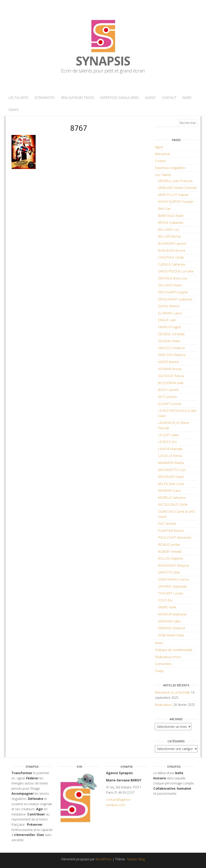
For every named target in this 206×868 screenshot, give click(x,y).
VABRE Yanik (167, 607)
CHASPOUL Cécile (171, 257)
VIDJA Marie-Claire (171, 635)
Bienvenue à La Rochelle (173, 692)
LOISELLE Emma (170, 456)
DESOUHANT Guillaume (175, 299)
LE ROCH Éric (168, 442)
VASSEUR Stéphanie (172, 614)
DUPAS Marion (169, 306)
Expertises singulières (120, 98)
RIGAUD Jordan (169, 545)
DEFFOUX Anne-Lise (173, 278)
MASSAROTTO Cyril (172, 470)
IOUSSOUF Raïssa (171, 376)
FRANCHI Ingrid (169, 327)
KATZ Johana (167, 397)
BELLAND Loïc (169, 230)
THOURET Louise (170, 593)
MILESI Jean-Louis (171, 484)
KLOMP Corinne (170, 404)
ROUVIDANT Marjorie (174, 566)
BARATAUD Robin (171, 216)
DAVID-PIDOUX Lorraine (176, 271)
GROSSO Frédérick (171, 348)
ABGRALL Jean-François (175, 181)
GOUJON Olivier (169, 341)
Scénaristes (45, 98)
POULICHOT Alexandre (175, 538)
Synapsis (103, 61)
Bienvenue (162, 154)
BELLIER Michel (169, 236)
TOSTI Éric (165, 600)
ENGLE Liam (167, 320)
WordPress (104, 859)
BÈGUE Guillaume (171, 223)
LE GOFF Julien (168, 435)
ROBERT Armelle (170, 552)
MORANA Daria (169, 491)
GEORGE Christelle (171, 334)
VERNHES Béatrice (171, 628)
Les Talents (18, 98)
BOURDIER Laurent (172, 243)
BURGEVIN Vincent (172, 251)
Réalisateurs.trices (78, 98)
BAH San (164, 209)
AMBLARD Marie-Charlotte (177, 188)
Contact (169, 98)
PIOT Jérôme (167, 524)
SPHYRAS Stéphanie (172, 586)
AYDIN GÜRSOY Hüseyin (176, 202)
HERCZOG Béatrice (172, 355)
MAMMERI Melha (171, 463)
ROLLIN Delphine (170, 558)
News (187, 98)
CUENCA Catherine (172, 264)
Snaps (14, 110)
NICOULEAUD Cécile (173, 504)
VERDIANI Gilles (169, 621)
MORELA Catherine (172, 498)
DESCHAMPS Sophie (173, 292)
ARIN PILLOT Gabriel (173, 195)
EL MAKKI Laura (170, 313)
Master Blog (136, 859)
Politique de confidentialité (174, 650)
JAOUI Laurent (168, 390)
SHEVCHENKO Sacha (173, 579)
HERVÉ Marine (168, 362)
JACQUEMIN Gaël (171, 383)
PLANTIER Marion (171, 531)
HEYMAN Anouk (170, 369)
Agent (150, 98)
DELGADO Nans (170, 285)
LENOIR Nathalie (170, 449)
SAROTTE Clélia (169, 572)
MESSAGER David (171, 477)
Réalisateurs (164, 705)
